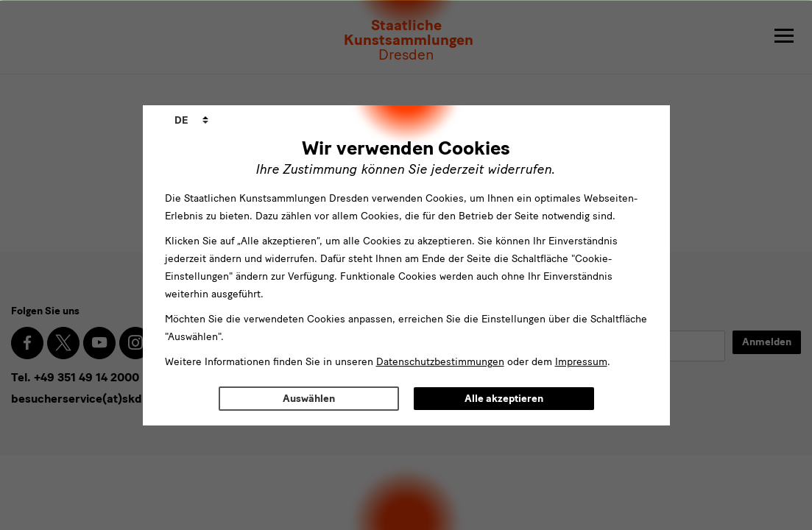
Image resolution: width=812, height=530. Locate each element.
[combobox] (191, 121)
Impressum (581, 362)
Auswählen (309, 399)
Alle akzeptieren (504, 399)
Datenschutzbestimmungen (440, 362)
